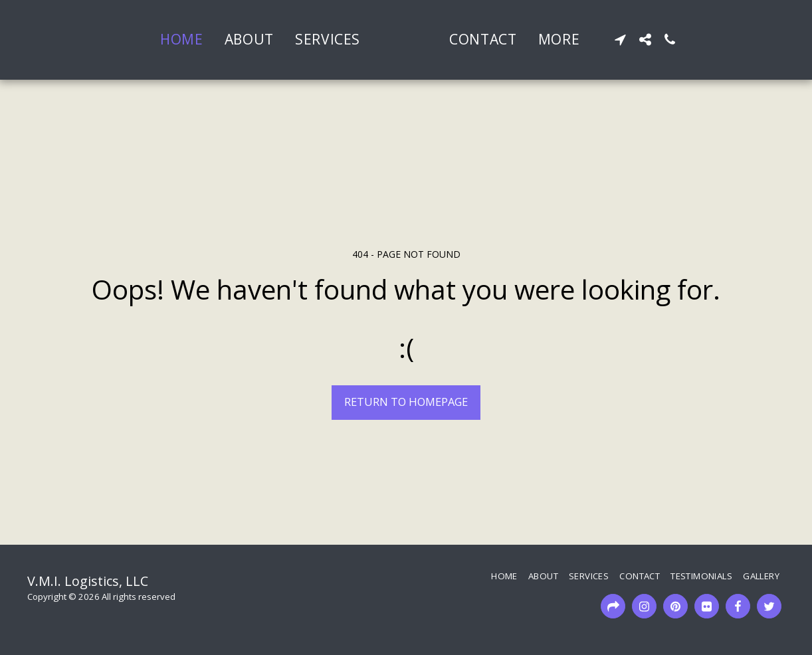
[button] (667, 40)
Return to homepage (406, 402)
